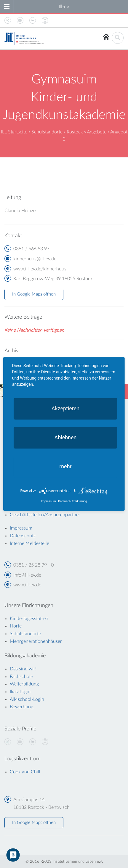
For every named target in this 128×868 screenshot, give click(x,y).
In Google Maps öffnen (34, 294)
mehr (65, 466)
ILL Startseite (14, 132)
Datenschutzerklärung (72, 502)
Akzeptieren (66, 408)
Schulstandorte (47, 132)
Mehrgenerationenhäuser (36, 641)
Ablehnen (65, 437)
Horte (16, 626)
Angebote (97, 132)
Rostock (75, 132)
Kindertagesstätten (29, 619)
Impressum (48, 502)
